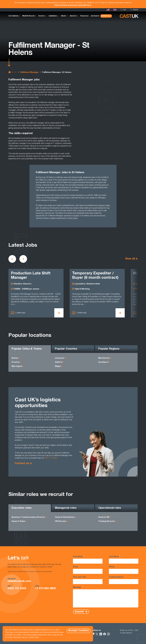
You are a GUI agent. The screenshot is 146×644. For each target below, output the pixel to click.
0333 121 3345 (51, 458)
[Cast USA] (108, 10)
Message (106, 597)
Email (88, 570)
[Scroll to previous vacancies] (12, 259)
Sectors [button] (42, 16)
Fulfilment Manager (29, 72)
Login (123, 10)
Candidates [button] (53, 16)
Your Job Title (88, 580)
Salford (59, 362)
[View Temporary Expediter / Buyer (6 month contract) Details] (120, 313)
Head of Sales (18, 521)
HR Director (61, 521)
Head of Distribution (65, 517)
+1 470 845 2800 (45, 589)
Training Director (107, 521)
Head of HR (104, 517)
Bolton (15, 358)
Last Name (124, 560)
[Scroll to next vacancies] (23, 259)
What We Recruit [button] (28, 16)
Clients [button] (63, 16)
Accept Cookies (79, 631)
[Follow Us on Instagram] (108, 634)
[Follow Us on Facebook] (105, 634)
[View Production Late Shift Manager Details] (59, 313)
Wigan (58, 366)
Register (134, 10)
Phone (124, 570)
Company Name (124, 580)
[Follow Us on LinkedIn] (101, 634)
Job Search (95, 16)
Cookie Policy (34, 638)
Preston (16, 362)
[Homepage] (115, 10)
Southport (103, 362)
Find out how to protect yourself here (73, 5)
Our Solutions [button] (13, 16)
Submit (80, 612)
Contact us (22, 463)
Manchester (104, 358)
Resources (84, 16)
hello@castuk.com (19, 581)
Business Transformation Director (28, 517)
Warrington (17, 366)
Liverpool (60, 358)
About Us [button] (73, 16)
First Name (88, 560)
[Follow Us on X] (97, 634)
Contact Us (105, 16)
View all (130, 259)
